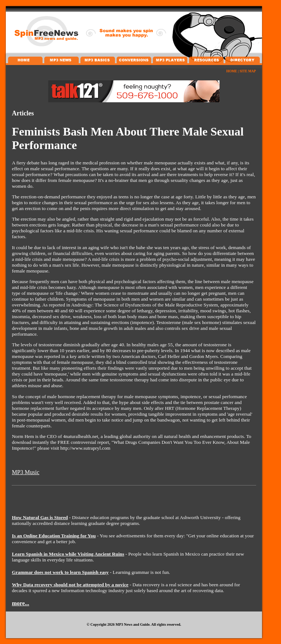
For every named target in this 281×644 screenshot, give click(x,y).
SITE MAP (248, 71)
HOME (232, 71)
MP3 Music (25, 472)
